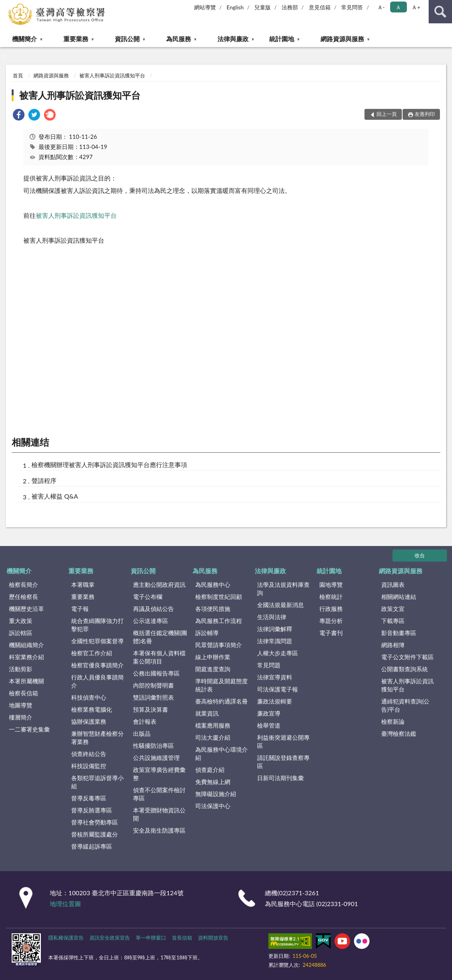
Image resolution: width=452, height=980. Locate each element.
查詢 (440, 12)
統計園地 (282, 39)
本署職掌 (83, 584)
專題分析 (331, 621)
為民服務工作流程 (219, 621)
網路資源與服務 (342, 39)
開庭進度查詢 (213, 669)
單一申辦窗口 (151, 938)
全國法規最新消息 (280, 605)
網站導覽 (205, 7)
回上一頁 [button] (387, 114)
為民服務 (179, 39)
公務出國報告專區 (156, 673)
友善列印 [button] (425, 114)
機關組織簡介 (26, 645)
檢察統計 (331, 597)
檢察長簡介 (24, 584)
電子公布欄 (148, 597)
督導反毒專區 (89, 798)
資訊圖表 (393, 584)
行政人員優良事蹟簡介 (97, 681)
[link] (19, 116)
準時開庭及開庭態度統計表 (222, 685)
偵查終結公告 (89, 754)
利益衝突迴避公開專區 (283, 741)
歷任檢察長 (24, 597)
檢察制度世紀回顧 (219, 597)
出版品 (142, 733)
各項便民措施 (213, 609)
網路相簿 (393, 645)
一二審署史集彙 (29, 729)
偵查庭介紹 (210, 770)
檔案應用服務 (213, 725)
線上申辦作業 (213, 657)
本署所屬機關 (26, 681)
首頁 (18, 75)
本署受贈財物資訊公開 (159, 814)
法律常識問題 (275, 641)
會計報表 (145, 721)
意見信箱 (320, 7)
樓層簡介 (21, 717)
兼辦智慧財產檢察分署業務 (97, 738)
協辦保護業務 (89, 721)
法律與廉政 (233, 39)
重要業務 (76, 39)
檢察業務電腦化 (92, 709)
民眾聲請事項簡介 (219, 645)
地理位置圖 (65, 904)
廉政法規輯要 (275, 701)
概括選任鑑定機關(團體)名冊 (160, 637)
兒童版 (263, 7)
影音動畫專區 (399, 633)
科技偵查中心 (89, 697)
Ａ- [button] (381, 7)
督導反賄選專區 (92, 810)
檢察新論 (393, 721)
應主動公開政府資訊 (159, 584)
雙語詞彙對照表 (153, 697)
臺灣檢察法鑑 (399, 733)
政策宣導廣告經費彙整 (159, 774)
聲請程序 (44, 480)
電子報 (80, 609)
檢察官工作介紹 (92, 653)
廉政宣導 (269, 713)
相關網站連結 (399, 597)
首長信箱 (182, 938)
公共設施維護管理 (156, 758)
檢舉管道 (269, 725)
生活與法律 (272, 617)
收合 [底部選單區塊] (420, 555)
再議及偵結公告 (153, 609)
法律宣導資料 (275, 677)
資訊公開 (127, 39)
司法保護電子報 (278, 689)
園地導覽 (331, 584)
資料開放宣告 (213, 938)
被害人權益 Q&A (55, 496)
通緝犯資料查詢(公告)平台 (405, 705)
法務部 (290, 7)
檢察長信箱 (24, 693)
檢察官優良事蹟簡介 (97, 665)
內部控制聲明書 (153, 685)
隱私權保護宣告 (66, 938)
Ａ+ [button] (416, 7)
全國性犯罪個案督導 (97, 641)
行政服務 (331, 609)
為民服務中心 (213, 584)
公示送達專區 (151, 621)
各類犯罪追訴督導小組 (97, 782)
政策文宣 (393, 609)
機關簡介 (25, 39)
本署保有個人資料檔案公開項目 (159, 657)
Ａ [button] (398, 7)
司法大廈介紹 (213, 737)
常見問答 (352, 7)
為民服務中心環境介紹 (222, 753)
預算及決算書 (151, 709)
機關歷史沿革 (26, 609)
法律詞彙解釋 (275, 629)
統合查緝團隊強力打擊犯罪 (97, 625)
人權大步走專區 (278, 653)
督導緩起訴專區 (92, 846)
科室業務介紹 (26, 657)
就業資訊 (207, 713)
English (235, 7)
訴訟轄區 (21, 633)
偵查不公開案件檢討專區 (159, 794)
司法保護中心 (213, 806)
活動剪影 (21, 669)
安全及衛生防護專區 (159, 830)
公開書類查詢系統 (405, 669)
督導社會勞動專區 (95, 822)
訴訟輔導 (207, 633)
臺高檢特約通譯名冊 (222, 701)
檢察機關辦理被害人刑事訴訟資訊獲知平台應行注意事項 (109, 465)
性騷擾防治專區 (153, 745)
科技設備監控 (89, 766)
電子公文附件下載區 (407, 657)
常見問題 (269, 665)
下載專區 (393, 621)
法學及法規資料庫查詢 (283, 589)
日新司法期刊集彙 (280, 778)
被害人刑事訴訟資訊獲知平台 (112, 75)
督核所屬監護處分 (95, 834)
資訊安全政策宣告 (110, 938)
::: (6, 6)
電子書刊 (331, 633)
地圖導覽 (21, 705)
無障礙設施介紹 (216, 794)
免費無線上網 (213, 782)
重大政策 (21, 621)
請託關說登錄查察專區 (283, 762)
